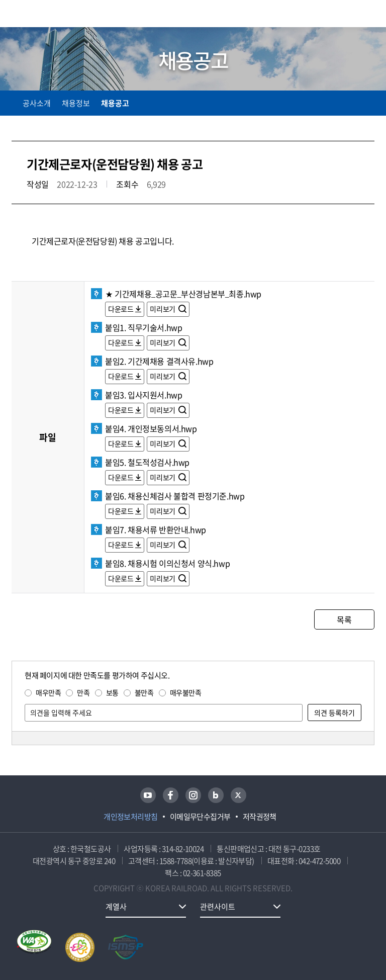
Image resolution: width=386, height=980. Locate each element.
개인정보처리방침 (131, 817)
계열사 (116, 907)
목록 (344, 619)
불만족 (144, 692)
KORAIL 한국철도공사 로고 (51, 14)
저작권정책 (260, 817)
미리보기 (163, 309)
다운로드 (121, 309)
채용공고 (115, 103)
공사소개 (37, 103)
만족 (83, 692)
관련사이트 (218, 907)
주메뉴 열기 (368, 15)
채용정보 (76, 103)
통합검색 (347, 15)
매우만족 (48, 692)
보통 (112, 692)
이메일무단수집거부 (200, 817)
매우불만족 (186, 692)
